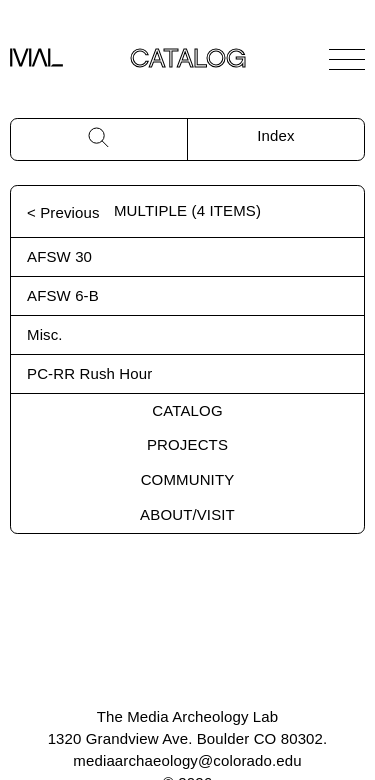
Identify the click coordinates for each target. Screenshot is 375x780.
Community (188, 479)
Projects (187, 444)
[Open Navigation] (347, 59)
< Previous (63, 212)
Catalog (187, 410)
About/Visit (187, 514)
